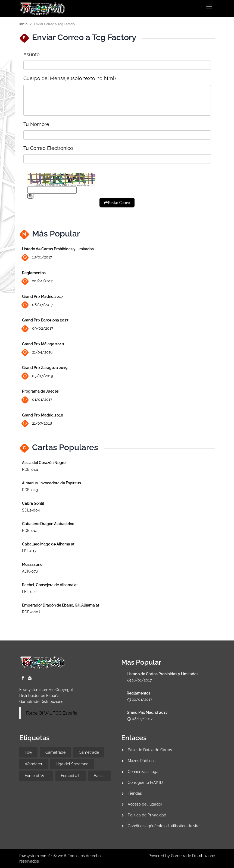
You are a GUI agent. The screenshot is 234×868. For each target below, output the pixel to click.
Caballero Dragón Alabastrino (48, 524)
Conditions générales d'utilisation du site (164, 826)
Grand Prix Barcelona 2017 (45, 320)
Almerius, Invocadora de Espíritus (52, 483)
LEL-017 (29, 551)
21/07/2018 (37, 423)
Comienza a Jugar (144, 772)
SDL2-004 (31, 510)
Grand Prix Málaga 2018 (43, 344)
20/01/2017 (37, 281)
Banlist (100, 776)
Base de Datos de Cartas (150, 750)
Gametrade (55, 752)
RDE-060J (31, 612)
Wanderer (34, 764)
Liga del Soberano (72, 764)
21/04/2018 (37, 352)
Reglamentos (34, 273)
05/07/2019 (38, 376)
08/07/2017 (37, 305)
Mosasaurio (32, 564)
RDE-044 (30, 469)
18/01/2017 (37, 258)
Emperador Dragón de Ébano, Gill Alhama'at (61, 605)
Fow (28, 752)
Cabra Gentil (33, 503)
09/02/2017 (38, 329)
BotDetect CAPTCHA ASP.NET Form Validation (61, 185)
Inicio (23, 24)
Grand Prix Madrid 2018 (43, 415)
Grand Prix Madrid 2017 (43, 296)
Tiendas (135, 793)
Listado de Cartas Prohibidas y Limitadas (58, 249)
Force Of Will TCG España (52, 713)
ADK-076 (30, 571)
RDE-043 (30, 490)
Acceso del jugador (145, 804)
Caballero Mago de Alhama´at (48, 544)
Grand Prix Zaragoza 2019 (45, 368)
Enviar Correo (119, 203)
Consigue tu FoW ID (145, 782)
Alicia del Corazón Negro (44, 463)
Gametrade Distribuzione (41, 702)
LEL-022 (29, 592)
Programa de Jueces (40, 391)
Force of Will (36, 776)
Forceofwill (71, 776)
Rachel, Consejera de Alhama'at (50, 585)
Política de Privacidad (147, 815)
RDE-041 (30, 531)
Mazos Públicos (142, 761)
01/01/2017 (37, 400)
